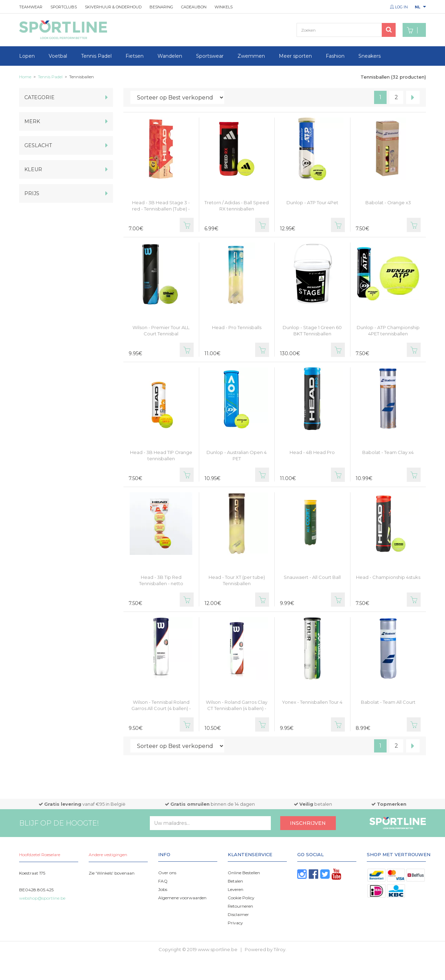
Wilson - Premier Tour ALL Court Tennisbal (161, 330)
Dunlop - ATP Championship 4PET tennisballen (388, 330)
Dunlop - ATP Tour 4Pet (312, 202)
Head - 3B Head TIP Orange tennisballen (161, 455)
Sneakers (370, 56)
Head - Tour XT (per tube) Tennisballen (237, 580)
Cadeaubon (194, 7)
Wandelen (170, 56)
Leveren (236, 889)
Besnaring (161, 7)
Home (25, 77)
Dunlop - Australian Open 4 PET (237, 455)
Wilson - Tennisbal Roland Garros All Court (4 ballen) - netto (161, 708)
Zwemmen (251, 56)
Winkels (224, 7)
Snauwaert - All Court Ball (312, 577)
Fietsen (135, 56)
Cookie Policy (241, 898)
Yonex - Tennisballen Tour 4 (312, 702)
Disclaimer (238, 914)
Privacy (235, 923)
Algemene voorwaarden (182, 898)
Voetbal (58, 56)
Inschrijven (308, 823)
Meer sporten (295, 56)
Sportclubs (64, 7)
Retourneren (240, 906)
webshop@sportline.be (42, 898)
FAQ (163, 881)
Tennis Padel (96, 56)
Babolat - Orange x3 (388, 202)
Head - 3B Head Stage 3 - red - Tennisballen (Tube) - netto (161, 209)
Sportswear (210, 56)
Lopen (27, 56)
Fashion (335, 56)
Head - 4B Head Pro (312, 452)
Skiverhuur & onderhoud (113, 7)
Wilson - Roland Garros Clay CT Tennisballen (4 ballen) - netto (237, 708)
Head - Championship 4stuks (388, 577)
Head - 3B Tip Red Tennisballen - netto (161, 580)
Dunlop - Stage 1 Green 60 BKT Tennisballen (312, 330)
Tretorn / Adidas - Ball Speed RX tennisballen (237, 206)
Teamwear (31, 7)
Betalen (235, 881)
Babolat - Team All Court (388, 702)
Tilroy (280, 949)
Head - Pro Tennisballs (237, 327)
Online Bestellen (244, 873)
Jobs (163, 889)
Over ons (167, 873)
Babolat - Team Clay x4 (388, 452)
